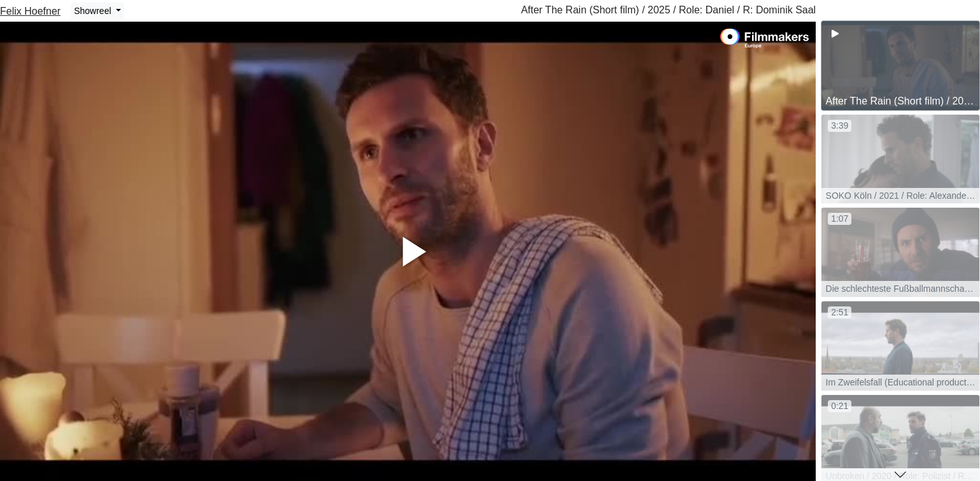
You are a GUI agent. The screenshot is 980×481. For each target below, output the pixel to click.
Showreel (94, 11)
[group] (900, 66)
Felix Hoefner (30, 11)
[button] (900, 475)
